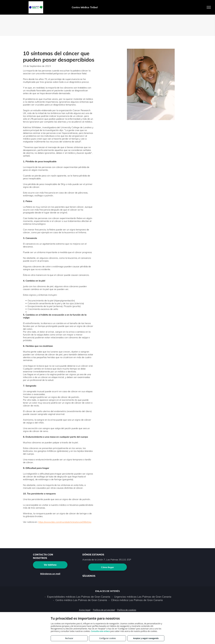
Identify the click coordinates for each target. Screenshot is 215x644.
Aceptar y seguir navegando (146, 638)
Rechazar (69, 638)
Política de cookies (127, 610)
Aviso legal (85, 610)
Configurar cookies (108, 638)
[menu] (209, 7)
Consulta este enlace (100, 631)
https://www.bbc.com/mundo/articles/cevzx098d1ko (65, 522)
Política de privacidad (104, 610)
